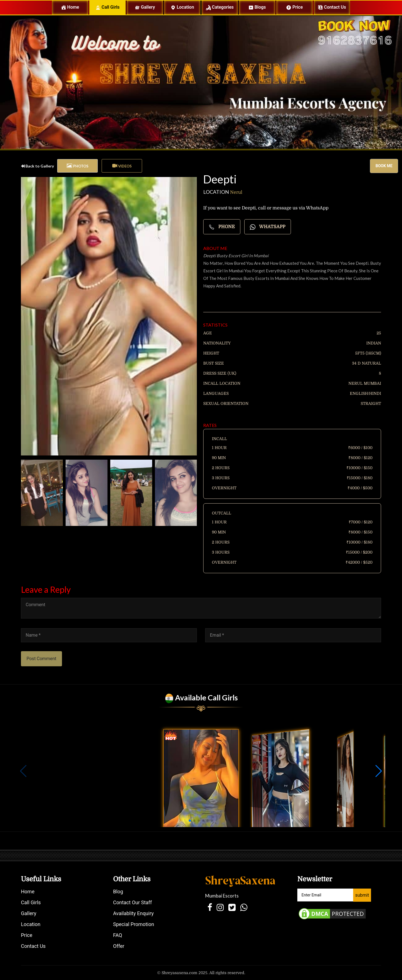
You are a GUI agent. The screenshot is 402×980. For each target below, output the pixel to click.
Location (182, 7)
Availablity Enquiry (133, 913)
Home (75, 7)
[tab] (77, 166)
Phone (222, 227)
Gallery (145, 7)
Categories (220, 7)
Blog (118, 892)
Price (294, 7)
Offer (119, 946)
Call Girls (108, 7)
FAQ (118, 935)
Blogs (257, 7)
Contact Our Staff (132, 902)
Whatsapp (268, 227)
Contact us (332, 7)
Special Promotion (134, 924)
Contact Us (33, 946)
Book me (384, 166)
